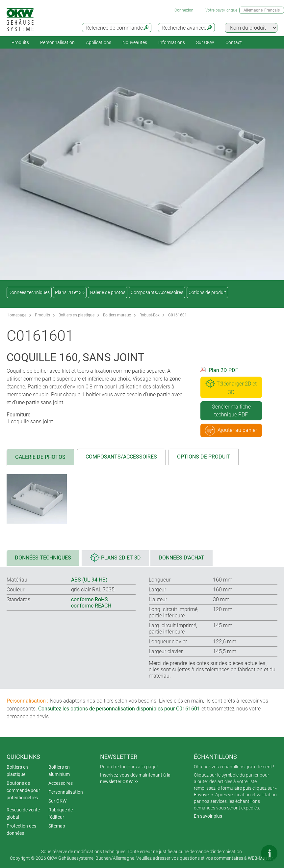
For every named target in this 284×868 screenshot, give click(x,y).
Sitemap (57, 826)
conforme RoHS (90, 599)
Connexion (184, 10)
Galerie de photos (108, 292)
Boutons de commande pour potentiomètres (23, 790)
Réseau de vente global (23, 813)
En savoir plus (208, 816)
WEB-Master (260, 858)
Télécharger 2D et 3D (231, 387)
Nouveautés (135, 42)
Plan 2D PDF (223, 370)
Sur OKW (205, 42)
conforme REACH (91, 606)
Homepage (16, 315)
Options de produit (207, 292)
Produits (20, 42)
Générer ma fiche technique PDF (231, 411)
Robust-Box (150, 315)
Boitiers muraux (117, 315)
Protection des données (21, 830)
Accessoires (61, 783)
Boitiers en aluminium (59, 771)
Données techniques (29, 292)
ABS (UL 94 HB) (89, 580)
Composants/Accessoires (157, 292)
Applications (99, 42)
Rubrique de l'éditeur (61, 813)
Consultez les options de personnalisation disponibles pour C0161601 (119, 709)
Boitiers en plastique (77, 315)
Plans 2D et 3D (70, 292)
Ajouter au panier (231, 431)
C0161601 (178, 315)
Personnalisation (57, 42)
